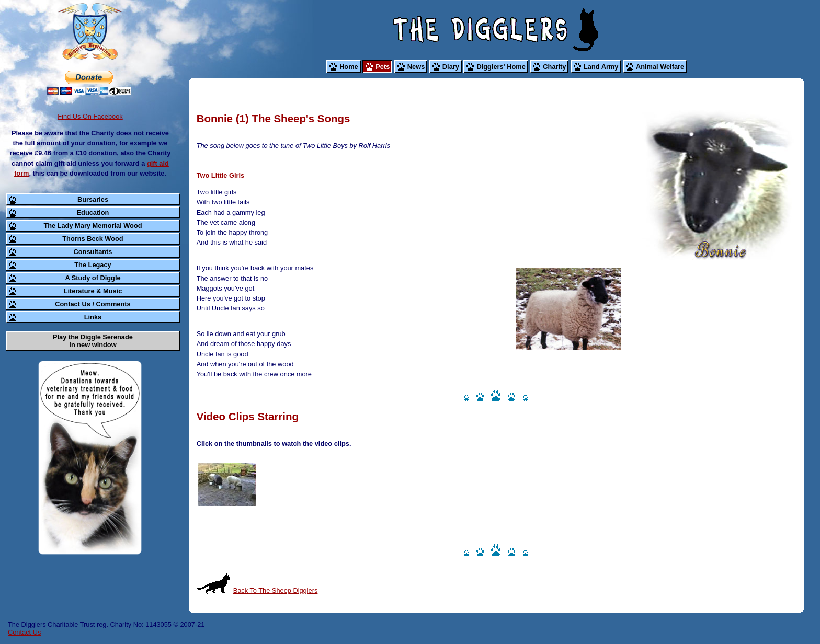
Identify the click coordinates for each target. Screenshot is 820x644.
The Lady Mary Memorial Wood (93, 226)
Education (93, 212)
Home (349, 67)
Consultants (93, 252)
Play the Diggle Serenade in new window (93, 341)
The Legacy (93, 265)
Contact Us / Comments (93, 304)
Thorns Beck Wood (93, 239)
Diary (451, 67)
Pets (383, 67)
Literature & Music (93, 291)
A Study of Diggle (93, 278)
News (416, 67)
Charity (554, 67)
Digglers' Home (501, 67)
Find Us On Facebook (90, 116)
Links (93, 317)
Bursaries (93, 199)
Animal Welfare (660, 67)
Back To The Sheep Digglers (276, 590)
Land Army (601, 67)
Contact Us (24, 632)
